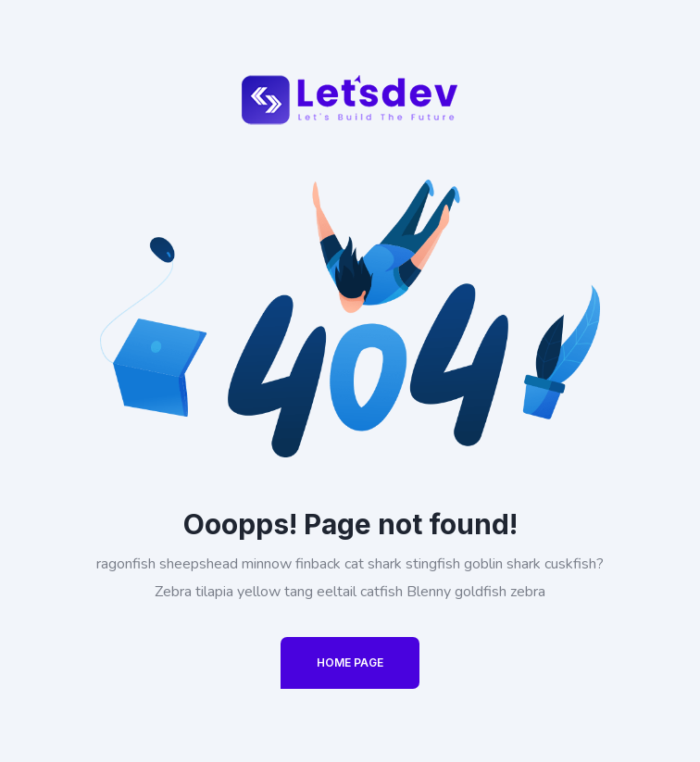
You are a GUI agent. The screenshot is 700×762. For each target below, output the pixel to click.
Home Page (350, 662)
